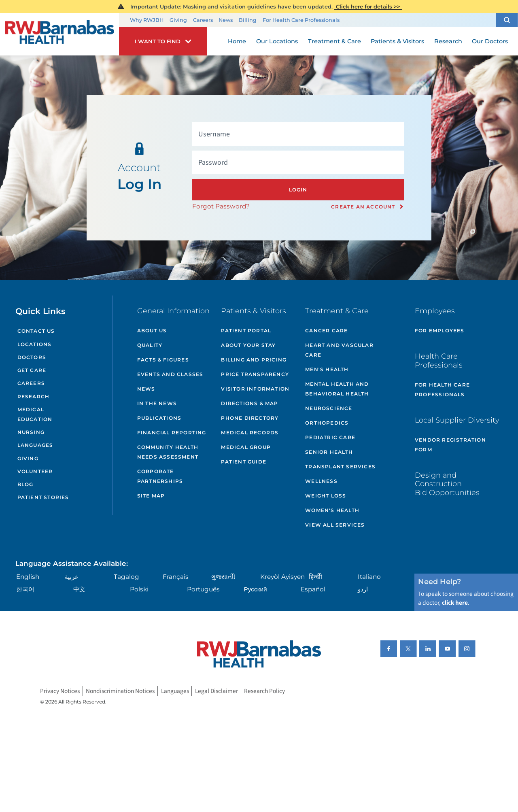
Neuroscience (329, 408)
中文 (79, 589)
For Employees (440, 331)
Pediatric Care (330, 437)
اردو (363, 589)
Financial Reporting (172, 433)
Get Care (32, 370)
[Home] (59, 34)
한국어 (25, 589)
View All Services (335, 525)
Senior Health (329, 452)
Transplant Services (340, 467)
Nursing (31, 432)
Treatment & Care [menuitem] (334, 41)
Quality (150, 345)
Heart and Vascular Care (339, 350)
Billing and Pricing (254, 360)
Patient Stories (43, 497)
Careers (203, 20)
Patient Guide (244, 462)
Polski (139, 589)
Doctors (32, 357)
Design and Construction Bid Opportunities (447, 484)
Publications (159, 418)
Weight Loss (326, 496)
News (226, 20)
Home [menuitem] (237, 41)
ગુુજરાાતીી (223, 577)
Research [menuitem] (448, 41)
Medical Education (35, 414)
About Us (152, 331)
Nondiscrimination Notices (120, 691)
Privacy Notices (60, 691)
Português (203, 589)
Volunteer (35, 471)
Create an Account (363, 207)
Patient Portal (246, 331)
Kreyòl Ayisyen (282, 577)
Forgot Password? (221, 206)
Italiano (369, 577)
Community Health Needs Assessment (168, 452)
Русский (256, 589)
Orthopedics (327, 423)
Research (34, 396)
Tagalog (126, 577)
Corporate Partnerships (160, 476)
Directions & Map (249, 403)
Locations (35, 344)
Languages (35, 445)
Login (298, 190)
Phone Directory (250, 418)
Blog (25, 484)
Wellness (321, 481)
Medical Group (246, 447)
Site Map (151, 496)
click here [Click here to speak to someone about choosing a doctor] (455, 603)
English (28, 577)
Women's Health (332, 510)
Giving (178, 20)
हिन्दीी (315, 577)
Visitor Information (255, 389)
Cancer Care (326, 331)
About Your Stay (248, 345)
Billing (248, 20)
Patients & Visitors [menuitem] (397, 41)
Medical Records (250, 433)
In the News (157, 403)
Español (313, 589)
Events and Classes (170, 374)
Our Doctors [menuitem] (490, 41)
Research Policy (264, 691)
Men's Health (327, 369)
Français (176, 577)
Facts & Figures (163, 360)
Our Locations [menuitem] (277, 41)
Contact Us (36, 331)
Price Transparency (255, 374)
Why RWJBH (147, 20)
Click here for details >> (368, 6)
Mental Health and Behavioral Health (337, 389)
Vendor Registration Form (450, 445)
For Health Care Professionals (301, 20)
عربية (72, 577)
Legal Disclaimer (217, 691)
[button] (507, 20)
